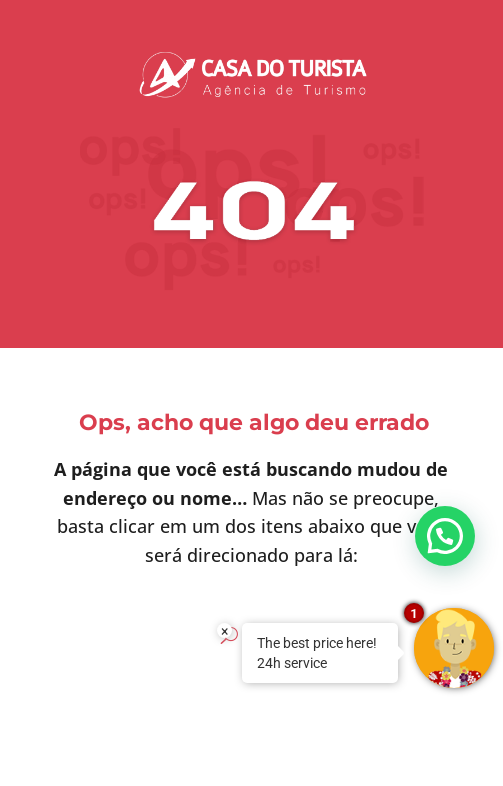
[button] (445, 536)
